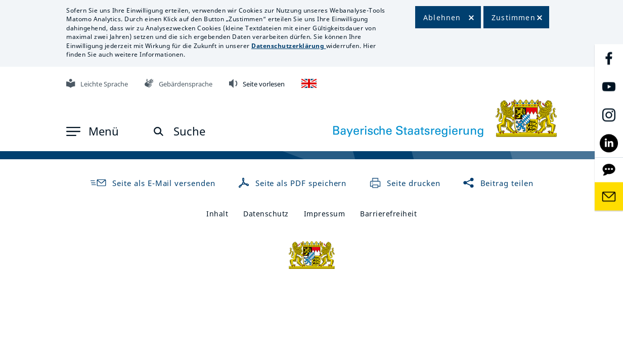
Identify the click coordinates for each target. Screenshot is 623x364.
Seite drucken (405, 183)
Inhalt (217, 214)
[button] (93, 131)
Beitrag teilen (498, 183)
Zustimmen (514, 17)
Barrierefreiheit (388, 214)
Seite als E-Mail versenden (152, 183)
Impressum (325, 214)
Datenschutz (266, 214)
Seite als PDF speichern (294, 183)
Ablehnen (442, 17)
